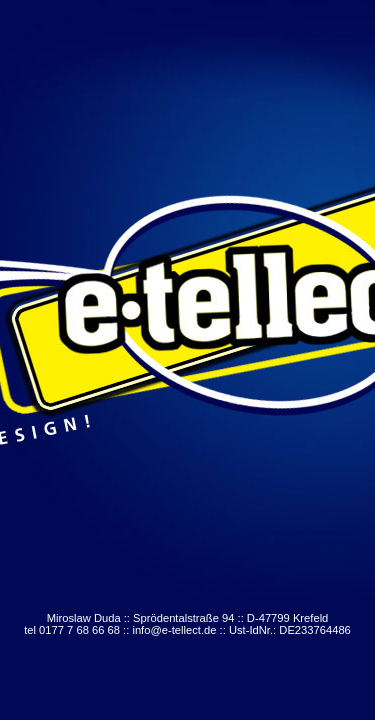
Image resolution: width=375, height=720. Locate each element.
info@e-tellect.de (174, 630)
